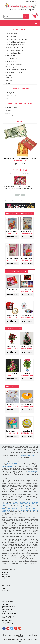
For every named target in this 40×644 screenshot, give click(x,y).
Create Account (7, 590)
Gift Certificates (11, 78)
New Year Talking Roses (13, 64)
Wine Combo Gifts (12, 59)
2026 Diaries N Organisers (14, 48)
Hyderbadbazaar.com (7, 466)
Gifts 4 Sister (5, 504)
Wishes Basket (10, 56)
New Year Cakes (11, 36)
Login (4, 588)
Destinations (6, 576)
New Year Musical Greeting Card (16, 39)
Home (8, 201)
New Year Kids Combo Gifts (15, 50)
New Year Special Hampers (15, 45)
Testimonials (6, 574)
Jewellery (9, 81)
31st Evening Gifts (12, 67)
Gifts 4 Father (27, 502)
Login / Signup (31, 1)
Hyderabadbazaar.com (12, 463)
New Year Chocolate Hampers (15, 42)
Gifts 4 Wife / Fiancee (21, 504)
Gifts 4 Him (12, 504)
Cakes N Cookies (11, 108)
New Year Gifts (17, 201)
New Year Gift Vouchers (13, 53)
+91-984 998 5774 (8, 622)
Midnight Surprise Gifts (9, 613)
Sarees (8, 98)
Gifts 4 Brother (34, 502)
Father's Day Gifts (17, 510)
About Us (5, 572)
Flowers (8, 75)
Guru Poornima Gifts (8, 606)
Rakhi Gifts (26, 510)
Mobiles (8, 83)
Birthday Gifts (10, 93)
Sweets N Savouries (12, 116)
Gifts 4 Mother (19, 502)
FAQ (3, 578)
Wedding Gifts (5, 512)
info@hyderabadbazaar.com (11, 624)
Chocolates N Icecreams (14, 72)
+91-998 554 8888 (8, 620)
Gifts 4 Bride (31, 504)
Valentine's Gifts (6, 508)
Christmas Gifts (23, 508)
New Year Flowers (11, 34)
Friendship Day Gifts (33, 508)
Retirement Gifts (34, 510)
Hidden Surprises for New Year (16, 70)
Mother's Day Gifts (7, 510)
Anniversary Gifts (11, 96)
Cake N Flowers (11, 61)
